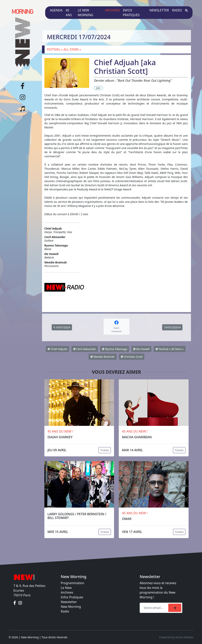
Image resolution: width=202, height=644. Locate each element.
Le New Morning (85, 13)
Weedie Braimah (103, 357)
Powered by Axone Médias (176, 637)
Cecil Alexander (85, 349)
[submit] (175, 608)
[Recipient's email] (155, 608)
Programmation (72, 583)
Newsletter (159, 10)
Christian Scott (132, 357)
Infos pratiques (131, 13)
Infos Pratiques (72, 597)
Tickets (105, 450)
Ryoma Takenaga (115, 349)
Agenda (56, 10)
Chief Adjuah (57, 349)
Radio (177, 10)
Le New (66, 588)
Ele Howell (141, 349)
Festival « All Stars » (170, 349)
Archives (112, 10)
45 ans (69, 13)
